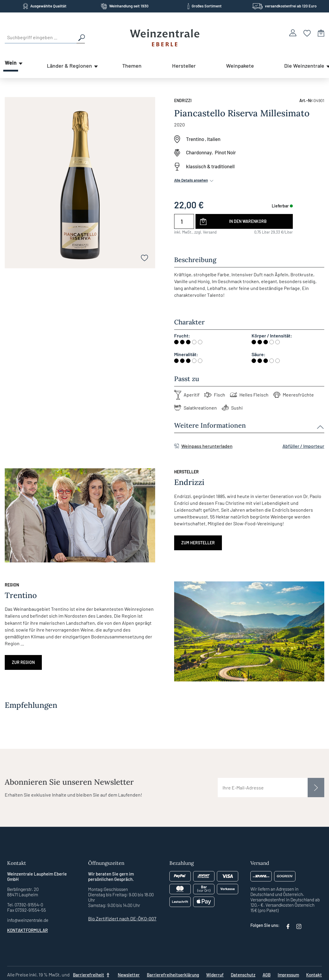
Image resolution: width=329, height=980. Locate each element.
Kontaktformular (27, 930)
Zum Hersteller (198, 543)
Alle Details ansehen (194, 180)
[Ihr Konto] (293, 33)
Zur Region (23, 662)
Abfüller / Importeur (303, 446)
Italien (214, 139)
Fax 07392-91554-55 (27, 910)
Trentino (195, 139)
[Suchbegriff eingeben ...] (41, 37)
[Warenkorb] (321, 33)
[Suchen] (81, 37)
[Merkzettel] (307, 33)
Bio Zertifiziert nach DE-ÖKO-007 (122, 918)
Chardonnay (199, 152)
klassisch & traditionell (210, 166)
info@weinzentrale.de (28, 920)
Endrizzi (183, 100)
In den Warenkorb (248, 221)
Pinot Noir (225, 152)
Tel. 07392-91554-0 (25, 905)
